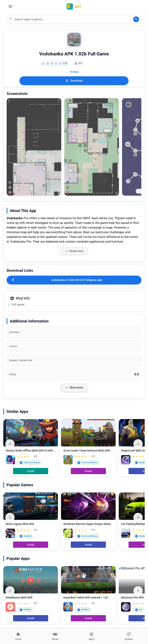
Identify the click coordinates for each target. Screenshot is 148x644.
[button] (34, 147)
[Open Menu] (10, 6)
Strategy (74, 72)
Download (74, 81)
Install (31, 471)
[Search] (136, 19)
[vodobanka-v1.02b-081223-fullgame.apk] (74, 280)
